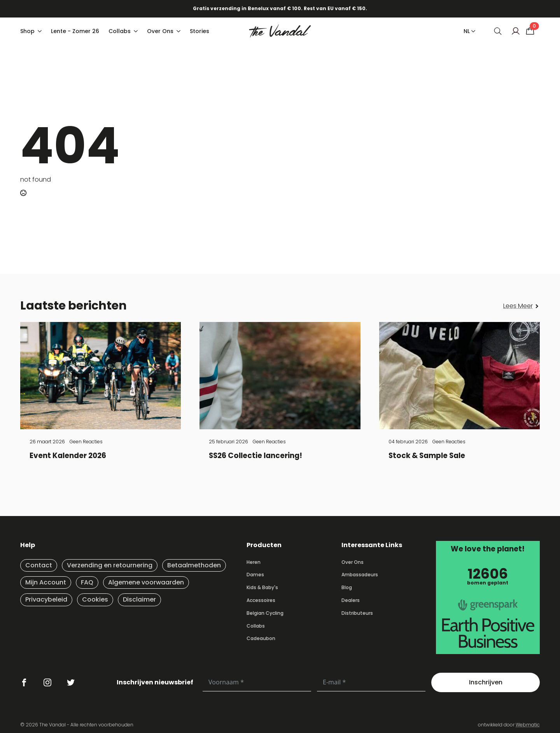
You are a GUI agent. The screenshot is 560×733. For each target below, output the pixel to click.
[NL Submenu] (472, 31)
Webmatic (528, 725)
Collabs (120, 31)
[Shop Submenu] (40, 31)
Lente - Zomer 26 (75, 31)
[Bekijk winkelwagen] (530, 31)
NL (467, 31)
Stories (199, 31)
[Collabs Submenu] (136, 31)
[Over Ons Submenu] (179, 31)
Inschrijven (486, 682)
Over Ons (160, 31)
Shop (27, 31)
